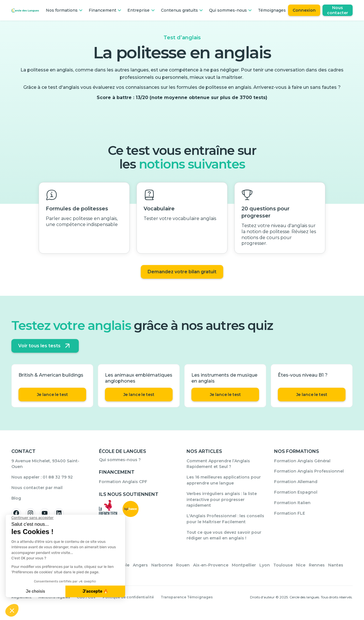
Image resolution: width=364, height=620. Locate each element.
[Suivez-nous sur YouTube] (45, 513)
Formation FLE (290, 513)
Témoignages (272, 10)
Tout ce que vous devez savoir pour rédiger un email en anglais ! (224, 535)
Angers (140, 565)
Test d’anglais (182, 38)
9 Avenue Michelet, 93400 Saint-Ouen (45, 464)
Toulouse (283, 565)
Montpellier (244, 565)
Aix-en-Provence (211, 565)
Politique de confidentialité (128, 597)
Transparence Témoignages (187, 597)
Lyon (265, 565)
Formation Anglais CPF (123, 482)
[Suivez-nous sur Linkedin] (59, 513)
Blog (16, 498)
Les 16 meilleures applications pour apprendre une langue (224, 480)
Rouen (183, 565)
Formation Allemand (296, 482)
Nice (301, 565)
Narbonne (162, 565)
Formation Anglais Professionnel (309, 471)
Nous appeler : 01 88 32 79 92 (42, 477)
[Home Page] (25, 10)
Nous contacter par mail (37, 488)
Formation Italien (292, 503)
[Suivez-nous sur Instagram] (30, 513)
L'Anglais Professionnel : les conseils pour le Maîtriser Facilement (225, 519)
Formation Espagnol (296, 492)
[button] (64, 10)
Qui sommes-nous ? (120, 460)
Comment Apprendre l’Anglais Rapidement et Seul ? (218, 464)
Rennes (317, 565)
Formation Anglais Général (302, 461)
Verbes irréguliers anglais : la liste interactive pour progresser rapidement (222, 500)
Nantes (336, 565)
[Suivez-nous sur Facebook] (16, 513)
